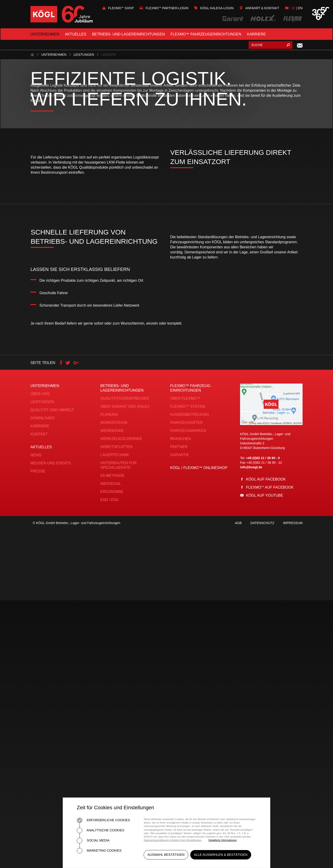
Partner (179, 711)
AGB (238, 791)
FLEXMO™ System (188, 670)
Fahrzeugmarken (188, 694)
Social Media (93, 841)
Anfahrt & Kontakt (259, 8)
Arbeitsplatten (116, 711)
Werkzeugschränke (121, 702)
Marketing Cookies (99, 851)
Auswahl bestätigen (166, 856)
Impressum (293, 791)
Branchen (181, 702)
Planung (109, 678)
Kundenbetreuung (190, 678)
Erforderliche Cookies (103, 820)
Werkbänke (112, 694)
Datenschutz (262, 791)
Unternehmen (45, 34)
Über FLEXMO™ (185, 662)
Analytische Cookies (101, 830)
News (36, 719)
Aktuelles (75, 34)
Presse (38, 735)
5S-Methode (112, 739)
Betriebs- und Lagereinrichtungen (128, 34)
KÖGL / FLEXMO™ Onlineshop (199, 732)
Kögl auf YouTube (265, 759)
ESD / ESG (110, 764)
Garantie (180, 719)
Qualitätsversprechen (125, 662)
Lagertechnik (115, 719)
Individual (111, 747)
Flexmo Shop (118, 8)
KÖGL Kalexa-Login (214, 8)
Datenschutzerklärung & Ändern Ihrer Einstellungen (173, 840)
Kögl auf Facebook (266, 743)
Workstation (114, 686)
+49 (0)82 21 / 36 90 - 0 (263, 722)
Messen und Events (51, 727)
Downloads (43, 682)
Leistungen (84, 230)
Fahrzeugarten (186, 686)
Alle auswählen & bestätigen (222, 856)
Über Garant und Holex (125, 670)
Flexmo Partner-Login (164, 8)
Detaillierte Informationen (223, 840)
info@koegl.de (251, 731)
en (300, 8)
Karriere (256, 34)
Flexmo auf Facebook (270, 751)
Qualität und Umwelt (52, 674)
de (293, 8)
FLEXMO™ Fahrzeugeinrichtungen (206, 34)
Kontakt (39, 698)
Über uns (40, 658)
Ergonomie (112, 755)
